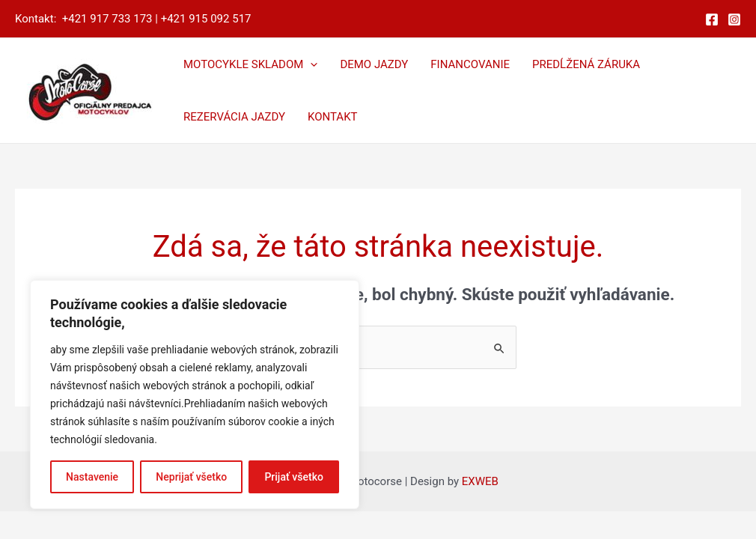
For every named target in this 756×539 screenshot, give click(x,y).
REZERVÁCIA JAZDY (234, 117)
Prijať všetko (293, 477)
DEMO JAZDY (374, 64)
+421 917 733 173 (107, 19)
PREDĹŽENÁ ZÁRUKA (586, 64)
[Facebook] (712, 19)
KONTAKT (333, 117)
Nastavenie (92, 477)
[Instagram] (734, 19)
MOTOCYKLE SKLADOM (250, 64)
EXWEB (480, 481)
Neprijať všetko (191, 477)
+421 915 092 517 (206, 19)
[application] (310, 64)
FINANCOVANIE (470, 64)
